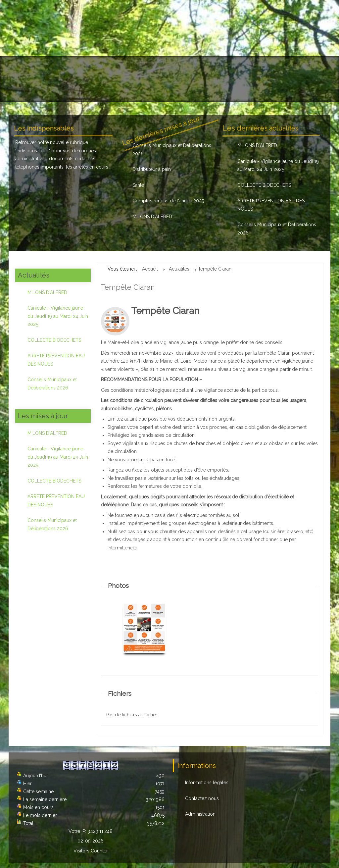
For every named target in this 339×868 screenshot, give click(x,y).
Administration (200, 814)
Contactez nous (202, 798)
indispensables (33, 151)
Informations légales (207, 783)
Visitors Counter (91, 851)
